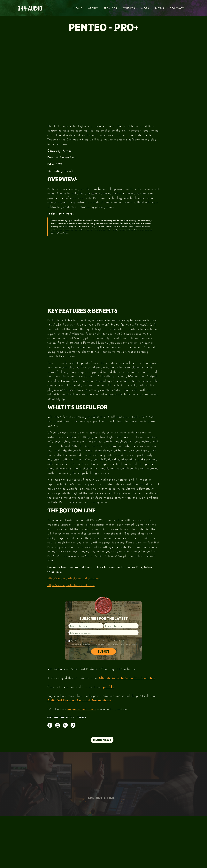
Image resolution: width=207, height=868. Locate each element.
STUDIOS (129, 8)
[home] (30, 8)
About (93, 8)
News (160, 8)
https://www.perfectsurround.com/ (71, 585)
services (110, 8)
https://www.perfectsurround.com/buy (74, 578)
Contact (177, 8)
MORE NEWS (102, 740)
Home (78, 8)
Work (145, 8)
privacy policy (131, 644)
